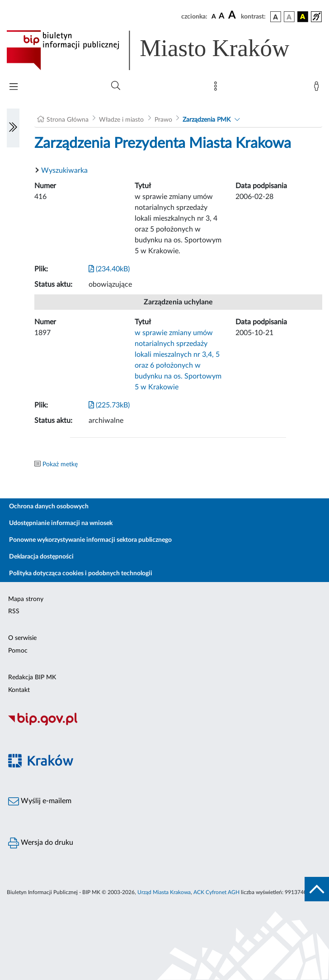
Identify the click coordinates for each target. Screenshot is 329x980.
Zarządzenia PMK (207, 120)
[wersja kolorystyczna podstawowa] (276, 17)
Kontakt (19, 690)
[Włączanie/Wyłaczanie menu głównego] (14, 88)
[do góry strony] (317, 889)
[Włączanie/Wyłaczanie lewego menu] (13, 128)
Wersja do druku (41, 843)
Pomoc (18, 651)
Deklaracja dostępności (41, 557)
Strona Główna (68, 120)
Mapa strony (26, 599)
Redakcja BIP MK (32, 677)
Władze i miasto (121, 120)
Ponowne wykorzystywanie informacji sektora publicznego (90, 540)
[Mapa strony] (217, 88)
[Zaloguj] (318, 88)
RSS (14, 611)
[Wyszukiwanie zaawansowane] (116, 86)
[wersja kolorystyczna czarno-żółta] (303, 17)
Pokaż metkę (60, 464)
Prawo (163, 120)
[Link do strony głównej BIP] (161, 50)
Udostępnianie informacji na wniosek (61, 523)
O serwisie (22, 638)
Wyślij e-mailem (40, 801)
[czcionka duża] (233, 15)
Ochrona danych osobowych (49, 507)
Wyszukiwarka (64, 170)
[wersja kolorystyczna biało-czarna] (289, 17)
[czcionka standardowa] (214, 16)
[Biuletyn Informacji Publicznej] (164, 724)
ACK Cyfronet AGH (216, 892)
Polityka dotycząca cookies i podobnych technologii (81, 573)
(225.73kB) (109, 405)
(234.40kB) (109, 269)
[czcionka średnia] (222, 17)
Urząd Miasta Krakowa (164, 892)
